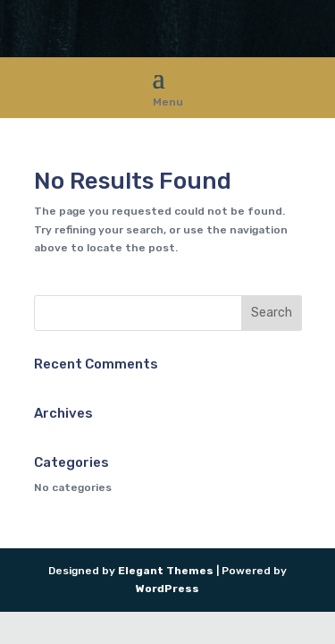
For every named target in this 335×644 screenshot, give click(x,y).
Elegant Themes (166, 571)
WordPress (167, 589)
